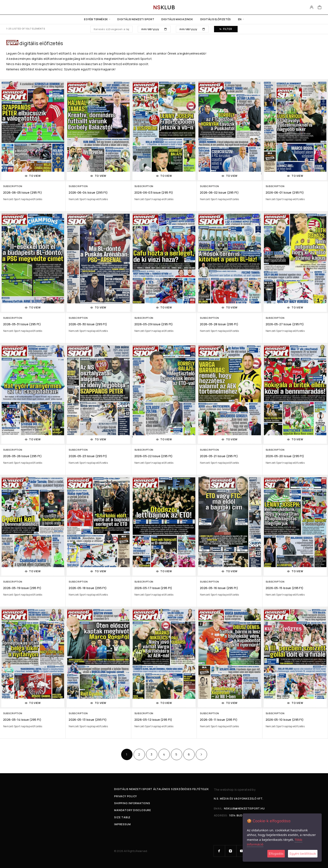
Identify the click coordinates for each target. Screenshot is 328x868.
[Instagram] (231, 851)
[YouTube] (242, 851)
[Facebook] (219, 851)
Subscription (13, 186)
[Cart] (320, 8)
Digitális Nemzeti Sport (136, 19)
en (240, 19)
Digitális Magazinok (177, 19)
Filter (226, 29)
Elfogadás (276, 854)
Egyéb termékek (96, 19)
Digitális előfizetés (216, 19)
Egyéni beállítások (303, 854)
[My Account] (312, 7)
